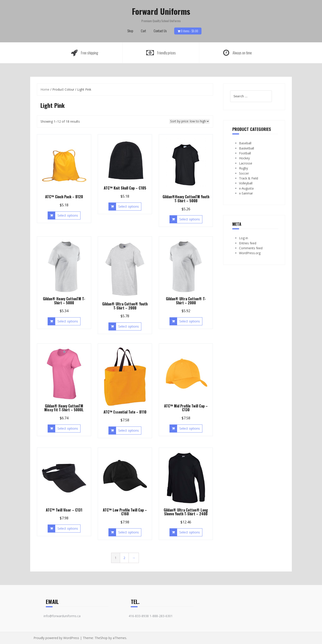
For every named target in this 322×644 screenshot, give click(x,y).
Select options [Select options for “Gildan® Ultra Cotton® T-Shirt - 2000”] (190, 321)
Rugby (244, 168)
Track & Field (249, 178)
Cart (143, 31)
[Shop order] (189, 121)
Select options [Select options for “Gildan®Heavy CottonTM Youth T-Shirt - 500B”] (190, 219)
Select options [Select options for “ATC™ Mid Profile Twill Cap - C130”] (190, 428)
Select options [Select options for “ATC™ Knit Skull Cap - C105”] (129, 206)
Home (45, 89)
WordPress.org (250, 253)
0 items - (190, 31)
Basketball (247, 148)
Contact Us (160, 31)
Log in (244, 238)
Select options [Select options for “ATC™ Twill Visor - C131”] (68, 528)
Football (245, 153)
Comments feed (251, 248)
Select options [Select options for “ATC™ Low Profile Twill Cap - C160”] (129, 532)
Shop (130, 31)
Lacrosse (246, 163)
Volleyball (246, 183)
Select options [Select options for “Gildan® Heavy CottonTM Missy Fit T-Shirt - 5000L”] (68, 428)
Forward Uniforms (161, 11)
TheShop (101, 638)
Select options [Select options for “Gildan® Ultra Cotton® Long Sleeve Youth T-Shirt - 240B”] (190, 532)
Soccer (244, 173)
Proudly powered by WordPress (56, 638)
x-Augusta (246, 188)
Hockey (244, 158)
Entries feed (248, 243)
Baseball (245, 143)
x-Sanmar (246, 193)
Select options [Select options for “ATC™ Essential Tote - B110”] (129, 430)
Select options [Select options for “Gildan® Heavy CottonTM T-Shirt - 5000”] (68, 321)
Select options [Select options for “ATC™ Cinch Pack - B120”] (68, 215)
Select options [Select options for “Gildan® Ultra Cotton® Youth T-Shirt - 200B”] (129, 326)
